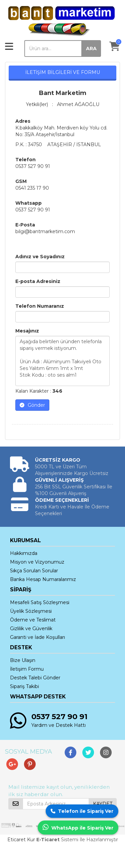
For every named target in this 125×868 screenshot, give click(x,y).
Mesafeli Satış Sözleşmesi (40, 602)
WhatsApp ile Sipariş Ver (78, 827)
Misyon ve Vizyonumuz (37, 562)
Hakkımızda (24, 553)
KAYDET (103, 804)
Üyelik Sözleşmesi (31, 611)
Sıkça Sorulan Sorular (34, 571)
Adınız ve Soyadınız (40, 257)
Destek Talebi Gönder (35, 678)
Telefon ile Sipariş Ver (82, 811)
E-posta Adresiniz (38, 281)
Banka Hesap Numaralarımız (43, 579)
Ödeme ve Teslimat (33, 620)
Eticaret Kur (21, 840)
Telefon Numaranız (40, 306)
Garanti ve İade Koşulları (37, 637)
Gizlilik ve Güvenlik (31, 629)
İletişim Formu (27, 669)
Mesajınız (27, 331)
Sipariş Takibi (24, 686)
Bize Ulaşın (23, 660)
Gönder (32, 405)
